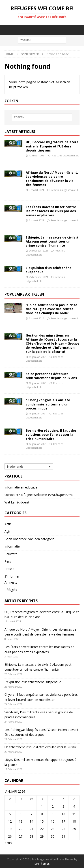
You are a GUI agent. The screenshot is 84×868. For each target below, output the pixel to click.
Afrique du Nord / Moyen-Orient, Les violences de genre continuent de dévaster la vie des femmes (52, 179)
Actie (8, 524)
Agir (7, 531)
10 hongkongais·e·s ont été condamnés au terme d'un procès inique (48, 404)
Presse (9, 569)
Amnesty (11, 582)
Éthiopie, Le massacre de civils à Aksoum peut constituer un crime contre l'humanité (52, 241)
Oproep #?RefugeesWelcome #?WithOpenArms (39, 495)
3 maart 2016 (37, 318)
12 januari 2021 (38, 444)
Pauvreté (11, 554)
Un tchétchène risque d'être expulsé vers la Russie (41, 747)
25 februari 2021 (39, 277)
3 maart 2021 (37, 220)
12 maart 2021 (37, 155)
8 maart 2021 (37, 190)
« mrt (8, 843)
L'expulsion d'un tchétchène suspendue (49, 270)
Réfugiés (11, 590)
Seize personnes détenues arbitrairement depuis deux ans (51, 376)
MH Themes (42, 864)
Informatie (12, 546)
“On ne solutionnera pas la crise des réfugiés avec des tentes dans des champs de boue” (52, 309)
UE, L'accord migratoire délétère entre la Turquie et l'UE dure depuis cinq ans (52, 146)
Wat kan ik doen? (17, 502)
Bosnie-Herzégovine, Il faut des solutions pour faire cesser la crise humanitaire (51, 434)
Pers (8, 561)
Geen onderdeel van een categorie (29, 539)
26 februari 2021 (39, 251)
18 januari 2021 (38, 383)
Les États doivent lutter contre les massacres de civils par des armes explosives (51, 211)
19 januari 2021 (38, 357)
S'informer (30, 54)
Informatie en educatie (21, 487)
